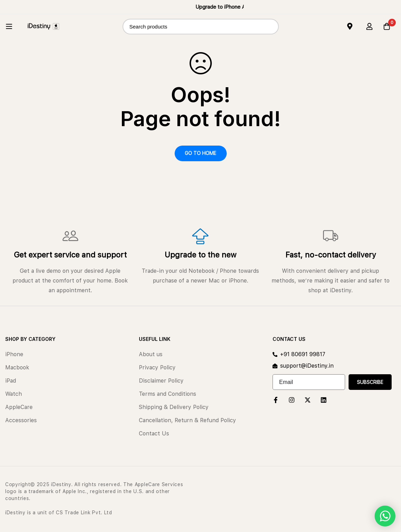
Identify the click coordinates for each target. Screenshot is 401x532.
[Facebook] (276, 400)
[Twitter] (308, 400)
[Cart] (387, 26)
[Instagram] (292, 400)
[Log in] (369, 26)
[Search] (271, 27)
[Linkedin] (324, 400)
